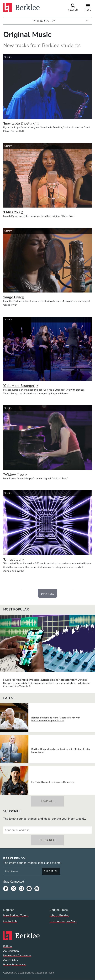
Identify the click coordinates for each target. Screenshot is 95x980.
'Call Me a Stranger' (21, 386)
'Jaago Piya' (14, 297)
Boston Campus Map (63, 921)
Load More (48, 594)
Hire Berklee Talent (16, 915)
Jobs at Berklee (59, 915)
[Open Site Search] (73, 7)
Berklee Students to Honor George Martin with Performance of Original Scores (56, 719)
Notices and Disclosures (17, 956)
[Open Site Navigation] (88, 7)
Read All (48, 801)
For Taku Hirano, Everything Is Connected (53, 782)
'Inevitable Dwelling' (21, 123)
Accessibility (11, 960)
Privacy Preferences (15, 965)
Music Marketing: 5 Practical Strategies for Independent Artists (45, 680)
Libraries (9, 910)
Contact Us (10, 921)
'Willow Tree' (15, 474)
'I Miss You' (13, 212)
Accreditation (11, 951)
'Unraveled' (14, 560)
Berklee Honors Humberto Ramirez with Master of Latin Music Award (61, 751)
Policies (8, 946)
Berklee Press (59, 910)
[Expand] (87, 21)
